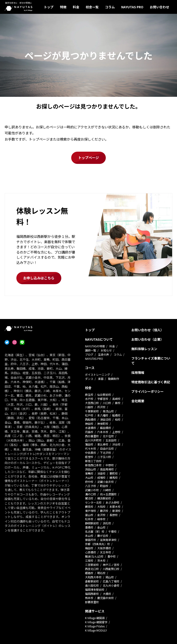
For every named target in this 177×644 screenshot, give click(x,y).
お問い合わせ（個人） (147, 330)
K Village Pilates (95, 626)
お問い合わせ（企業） (147, 339)
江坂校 (89, 560)
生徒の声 (103, 354)
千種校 (112, 531)
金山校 (101, 527)
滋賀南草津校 (108, 540)
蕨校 (118, 403)
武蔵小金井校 (106, 482)
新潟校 (116, 511)
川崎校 (107, 490)
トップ (49, 7)
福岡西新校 (92, 594)
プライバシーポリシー (147, 391)
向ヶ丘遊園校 (108, 494)
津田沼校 (106, 419)
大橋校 (107, 594)
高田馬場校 (107, 469)
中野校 (110, 465)
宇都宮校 (103, 399)
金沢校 (101, 515)
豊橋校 (89, 527)
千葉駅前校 (92, 411)
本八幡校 (103, 415)
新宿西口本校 (93, 465)
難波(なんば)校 (94, 556)
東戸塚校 (91, 511)
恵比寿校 (103, 444)
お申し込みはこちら (39, 278)
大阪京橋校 (104, 548)
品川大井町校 (93, 440)
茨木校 (101, 560)
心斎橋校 (91, 552)
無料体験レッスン (144, 349)
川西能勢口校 (111, 569)
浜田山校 (91, 469)
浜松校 (107, 523)
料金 (76, 7)
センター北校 (93, 502)
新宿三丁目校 (93, 461)
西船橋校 (91, 419)
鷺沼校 (89, 498)
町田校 (104, 486)
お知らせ (106, 350)
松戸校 (89, 415)
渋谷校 (116, 444)
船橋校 (116, 415)
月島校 (89, 432)
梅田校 (89, 548)
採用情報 (138, 372)
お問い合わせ (159, 7)
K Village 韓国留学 (96, 622)
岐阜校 (101, 519)
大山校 (89, 477)
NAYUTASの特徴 (95, 346)
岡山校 (110, 577)
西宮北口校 (92, 569)
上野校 (116, 432)
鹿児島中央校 (106, 598)
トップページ (88, 158)
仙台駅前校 (104, 394)
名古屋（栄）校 (95, 531)
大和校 (101, 507)
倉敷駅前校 (92, 581)
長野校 (114, 515)
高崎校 (116, 399)
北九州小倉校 (111, 585)
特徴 (63, 7)
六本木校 (103, 432)
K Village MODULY (96, 630)
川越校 (89, 407)
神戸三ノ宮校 (111, 565)
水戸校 (89, 399)
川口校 (107, 403)
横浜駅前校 (104, 498)
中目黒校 (91, 453)
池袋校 (101, 473)
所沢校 (101, 407)
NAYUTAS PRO (132, 7)
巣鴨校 (89, 473)
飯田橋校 (106, 428)
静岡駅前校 (92, 523)
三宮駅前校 (92, 565)
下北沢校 (106, 453)
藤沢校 (104, 511)
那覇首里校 (92, 602)
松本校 (89, 519)
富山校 (89, 515)
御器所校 (91, 540)
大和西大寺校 (93, 577)
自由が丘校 (107, 448)
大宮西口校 (92, 403)
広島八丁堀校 (111, 581)
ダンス (89, 379)
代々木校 (91, 448)
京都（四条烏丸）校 (97, 544)
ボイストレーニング (97, 374)
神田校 (89, 424)
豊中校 (112, 556)
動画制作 (114, 379)
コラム (110, 7)
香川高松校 (92, 585)
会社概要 (138, 401)
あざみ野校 (112, 502)
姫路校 (89, 573)
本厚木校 (115, 507)
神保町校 (103, 424)
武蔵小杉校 (92, 490)
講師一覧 (91, 350)
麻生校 (89, 394)
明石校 (101, 573)
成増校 (101, 477)
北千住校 (108, 436)
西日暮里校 (92, 436)
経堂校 (89, 457)
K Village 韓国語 (95, 618)
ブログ (89, 354)
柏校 (118, 419)
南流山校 (108, 411)
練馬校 (114, 477)
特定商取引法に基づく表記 (151, 382)
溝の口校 (91, 494)
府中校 (89, 482)
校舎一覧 (92, 7)
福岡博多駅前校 (95, 589)
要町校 (114, 473)
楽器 (101, 379)
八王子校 (91, 486)
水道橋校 (91, 428)
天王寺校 (106, 552)
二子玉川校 (104, 457)
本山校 (89, 536)
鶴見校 (89, 507)
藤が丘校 (103, 536)
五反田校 (111, 440)
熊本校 (89, 598)
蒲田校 (89, 444)
